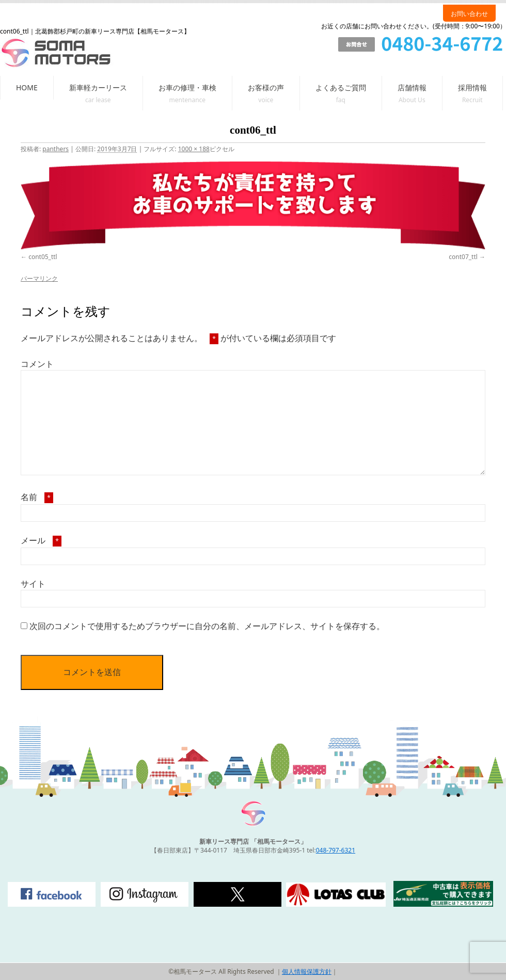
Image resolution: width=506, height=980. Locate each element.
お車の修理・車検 (187, 87)
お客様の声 (266, 87)
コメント (37, 364)
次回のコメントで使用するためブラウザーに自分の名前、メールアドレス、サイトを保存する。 (207, 626)
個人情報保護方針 (307, 971)
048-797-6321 (336, 850)
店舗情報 (412, 87)
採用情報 (472, 87)
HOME (27, 87)
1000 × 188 (194, 149)
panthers (56, 149)
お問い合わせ (469, 14)
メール (41, 540)
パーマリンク (39, 278)
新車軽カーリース (98, 87)
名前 (37, 497)
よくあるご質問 (341, 87)
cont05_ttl (43, 257)
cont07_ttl (463, 257)
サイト (33, 584)
